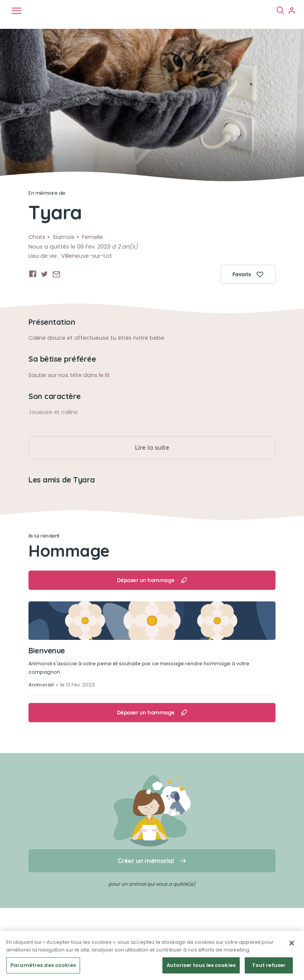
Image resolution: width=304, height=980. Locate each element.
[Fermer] (292, 943)
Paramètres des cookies (43, 965)
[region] (152, 955)
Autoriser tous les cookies (201, 965)
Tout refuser (269, 965)
